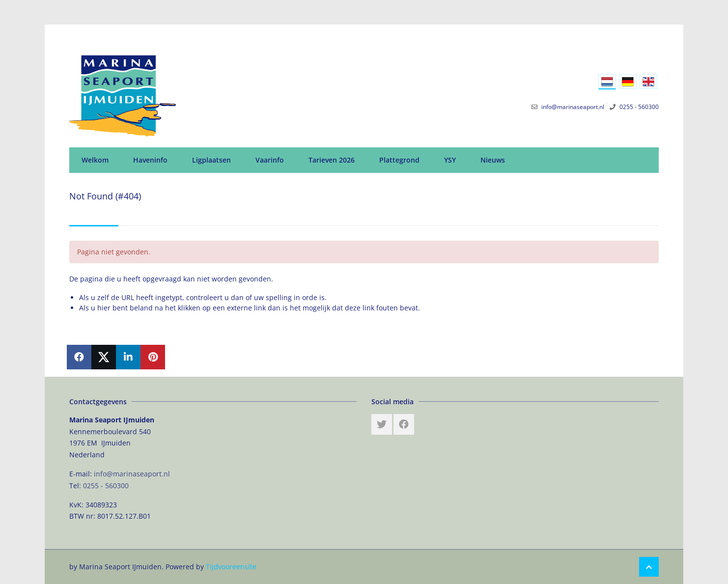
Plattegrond (399, 160)
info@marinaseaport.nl (132, 474)
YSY (450, 160)
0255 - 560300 (106, 486)
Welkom (95, 160)
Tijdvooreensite (231, 567)
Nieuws (493, 160)
